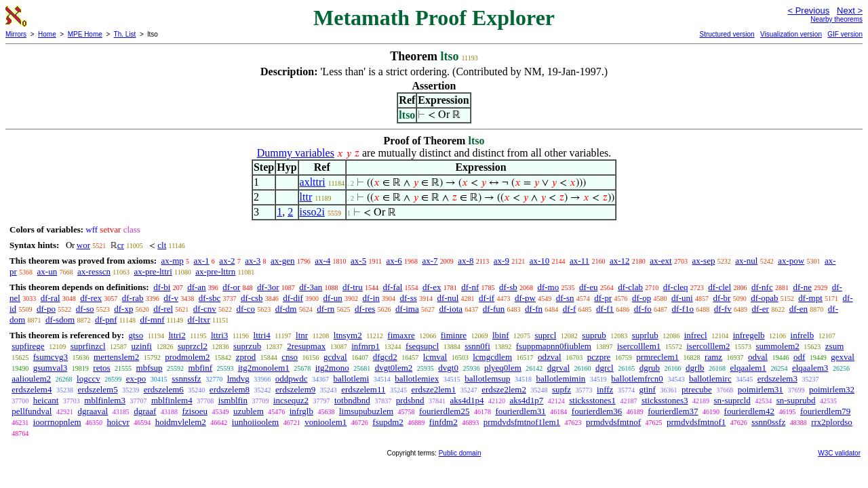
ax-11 (579, 261)
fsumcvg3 (51, 357)
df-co (246, 309)
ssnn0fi (477, 346)
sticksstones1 (592, 400)
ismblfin (233, 400)
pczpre (599, 357)
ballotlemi (352, 379)
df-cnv (205, 309)
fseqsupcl (422, 346)
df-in (371, 298)
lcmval (435, 357)
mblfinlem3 (105, 400)
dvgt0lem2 (394, 368)
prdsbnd (410, 400)
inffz (605, 389)
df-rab (133, 298)
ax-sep (703, 261)
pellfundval (32, 411)
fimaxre (401, 335)
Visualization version (791, 34)
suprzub (247, 346)
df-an (196, 287)
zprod (246, 357)
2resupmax (306, 346)
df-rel (163, 309)
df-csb (252, 298)
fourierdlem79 (825, 411)
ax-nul (746, 261)
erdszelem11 (363, 389)
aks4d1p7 (526, 400)
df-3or (268, 287)
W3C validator (839, 453)
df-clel (719, 287)
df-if (487, 298)
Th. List (125, 34)
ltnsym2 (348, 335)
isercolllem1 (639, 346)
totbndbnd (352, 400)
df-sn (565, 298)
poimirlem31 (761, 389)
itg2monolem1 (264, 368)
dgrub (650, 368)
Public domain (460, 453)
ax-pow (791, 261)
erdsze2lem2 (504, 389)
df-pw (525, 298)
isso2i (312, 212)
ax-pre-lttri (153, 271)
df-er (761, 309)
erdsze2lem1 (433, 389)
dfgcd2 (385, 357)
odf (799, 357)
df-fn (534, 309)
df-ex (432, 287)
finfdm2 (443, 422)
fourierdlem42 (749, 411)
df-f (570, 309)
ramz (713, 357)
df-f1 (605, 309)
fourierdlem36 (597, 411)
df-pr (603, 298)
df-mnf (152, 320)
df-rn (325, 309)
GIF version (845, 34)
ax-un (47, 271)
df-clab (630, 287)
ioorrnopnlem (57, 422)
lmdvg (238, 379)
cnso (290, 357)
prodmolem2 (187, 357)
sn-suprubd (796, 400)
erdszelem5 (97, 389)
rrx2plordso (832, 422)
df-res (365, 309)
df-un (333, 298)
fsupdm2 (388, 422)
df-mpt (810, 298)
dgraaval (93, 411)
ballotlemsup (487, 379)
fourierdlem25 (444, 411)
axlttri (313, 182)
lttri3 (219, 335)
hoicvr (118, 422)
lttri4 (262, 335)
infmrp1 (366, 346)
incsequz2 (291, 400)
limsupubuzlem (366, 411)
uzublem (249, 411)
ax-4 (322, 261)
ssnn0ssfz (768, 422)
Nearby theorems (836, 19)
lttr (306, 197)
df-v (171, 298)
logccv (88, 379)
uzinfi (142, 346)
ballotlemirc (710, 379)
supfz (561, 389)
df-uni (682, 298)
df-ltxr (199, 320)
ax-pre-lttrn (215, 271)
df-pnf (106, 320)
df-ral (51, 298)
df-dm (286, 309)
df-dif (293, 298)
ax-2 (227, 261)
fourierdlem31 (520, 411)
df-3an (311, 287)
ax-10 (540, 261)
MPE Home (85, 34)
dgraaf (145, 411)
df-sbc (210, 298)
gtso (136, 335)
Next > (850, 11)
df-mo (548, 287)
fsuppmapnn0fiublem (554, 346)
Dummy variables (296, 153)
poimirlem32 (832, 389)
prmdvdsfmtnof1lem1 (522, 422)
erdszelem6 (164, 389)
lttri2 (177, 335)
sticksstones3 (665, 400)
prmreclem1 (657, 357)
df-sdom (60, 320)
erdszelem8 (230, 389)
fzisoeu (195, 411)
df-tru (353, 287)
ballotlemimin (560, 379)
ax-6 (394, 261)
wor (83, 245)
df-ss (409, 298)
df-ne (802, 287)
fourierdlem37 (673, 411)
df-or (231, 287)
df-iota (451, 309)
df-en (798, 309)
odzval (550, 357)
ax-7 (430, 261)
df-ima (407, 309)
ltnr (302, 335)
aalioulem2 (31, 379)
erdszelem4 (32, 389)
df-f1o (683, 309)
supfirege (28, 346)
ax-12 (620, 261)
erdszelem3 (777, 379)
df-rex (91, 298)
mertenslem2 (116, 357)
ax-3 (253, 261)
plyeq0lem (503, 368)
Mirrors (16, 34)
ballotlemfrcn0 (637, 379)
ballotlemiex (417, 379)
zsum (834, 346)
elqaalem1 (748, 368)
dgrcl (605, 368)
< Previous (808, 11)
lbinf (501, 335)
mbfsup (150, 368)
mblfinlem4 (172, 400)
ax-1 (202, 261)
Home (47, 34)
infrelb (803, 335)
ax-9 (501, 261)
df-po (46, 309)
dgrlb (695, 368)
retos (101, 368)
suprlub (645, 335)
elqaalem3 (810, 368)
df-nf (470, 287)
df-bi (162, 287)
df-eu (588, 287)
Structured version (727, 34)
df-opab (764, 298)
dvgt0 (448, 368)
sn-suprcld (732, 400)
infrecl (696, 335)
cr (121, 245)
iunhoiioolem (255, 422)
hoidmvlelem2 (181, 422)
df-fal (392, 287)
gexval (843, 357)
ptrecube (697, 389)
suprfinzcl (88, 346)
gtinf (647, 389)
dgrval (558, 368)
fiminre (454, 335)
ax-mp (173, 261)
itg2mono (332, 368)
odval (758, 357)
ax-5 (358, 261)
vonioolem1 (325, 422)
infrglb (301, 411)
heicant (46, 400)
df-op (642, 298)
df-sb (508, 287)
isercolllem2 (708, 346)
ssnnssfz (186, 379)
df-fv (723, 309)
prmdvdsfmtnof (613, 422)
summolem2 (778, 346)
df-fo (643, 309)
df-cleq (676, 287)
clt (162, 245)
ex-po (136, 379)
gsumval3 (51, 368)
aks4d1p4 (467, 400)
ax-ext (660, 261)
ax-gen (282, 261)
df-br (722, 298)
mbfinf (200, 368)
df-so (85, 309)
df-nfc (762, 287)
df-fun (494, 309)
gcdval (335, 357)
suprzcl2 (193, 346)
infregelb (749, 335)
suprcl (546, 335)
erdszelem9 (295, 389)
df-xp (123, 309)
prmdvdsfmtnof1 (696, 422)
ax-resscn (94, 271)
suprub (594, 335)
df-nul (448, 298)
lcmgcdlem (492, 357)
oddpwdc (292, 379)
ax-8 (466, 261)
